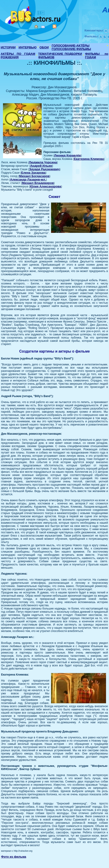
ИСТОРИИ (8, 47)
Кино (33, 14)
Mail (43, 27)
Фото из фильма (14, 857)
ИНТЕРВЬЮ (27, 47)
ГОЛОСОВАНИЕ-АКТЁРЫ (71, 46)
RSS (54, 26)
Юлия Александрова (45, 186)
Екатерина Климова (89, 159)
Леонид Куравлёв (68, 155)
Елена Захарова (33, 173)
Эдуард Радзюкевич (44, 169)
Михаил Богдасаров (34, 176)
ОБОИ (44, 47)
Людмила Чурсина (43, 162)
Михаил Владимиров (38, 183)
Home (36, 27)
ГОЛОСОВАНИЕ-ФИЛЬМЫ (71, 49)
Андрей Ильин (41, 166)
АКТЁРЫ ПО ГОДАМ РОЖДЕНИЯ (18, 56)
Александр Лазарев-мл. (28, 179)
